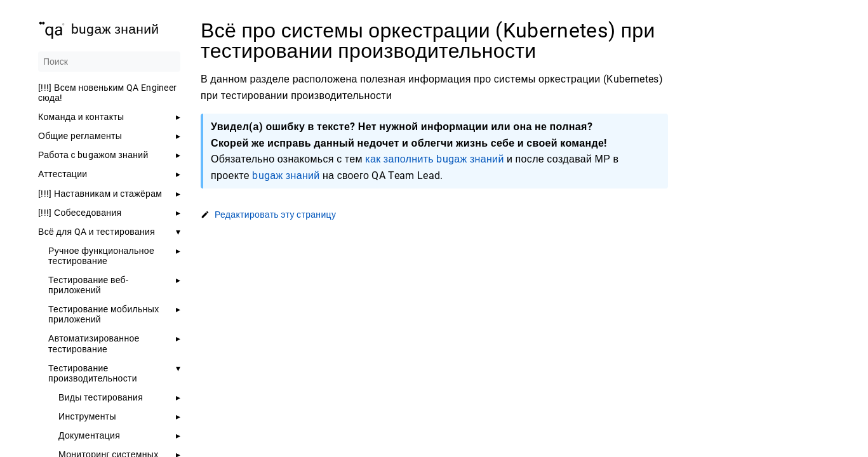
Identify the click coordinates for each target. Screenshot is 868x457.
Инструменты (87, 416)
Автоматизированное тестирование (94, 343)
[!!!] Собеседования (80, 213)
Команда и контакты (81, 117)
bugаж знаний (286, 176)
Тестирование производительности (93, 373)
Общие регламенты (80, 136)
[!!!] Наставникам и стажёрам (100, 194)
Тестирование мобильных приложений (104, 314)
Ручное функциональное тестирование (101, 256)
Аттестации (63, 174)
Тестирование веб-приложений (88, 285)
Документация (89, 435)
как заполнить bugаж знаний (434, 159)
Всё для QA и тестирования (97, 232)
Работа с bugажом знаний (93, 155)
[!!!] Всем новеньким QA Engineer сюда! (108, 93)
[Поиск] (109, 62)
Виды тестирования (101, 397)
